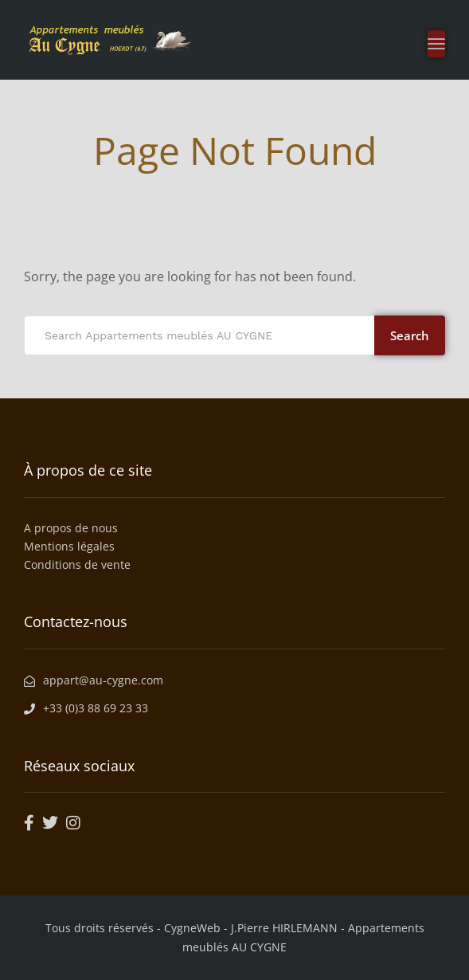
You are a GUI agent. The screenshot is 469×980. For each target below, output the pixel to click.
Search (410, 335)
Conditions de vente (77, 564)
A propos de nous (71, 528)
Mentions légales (69, 546)
